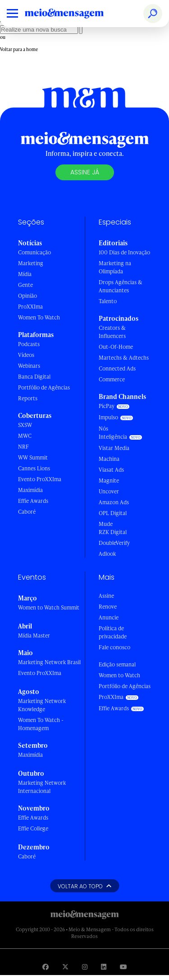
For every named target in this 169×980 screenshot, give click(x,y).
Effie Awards (33, 501)
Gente (25, 285)
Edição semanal (117, 664)
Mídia (25, 274)
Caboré (27, 512)
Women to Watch (119, 675)
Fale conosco (114, 647)
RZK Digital (113, 532)
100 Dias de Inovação (124, 252)
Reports (28, 398)
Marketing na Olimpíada (115, 267)
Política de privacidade (113, 632)
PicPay (107, 406)
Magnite (109, 481)
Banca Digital (34, 377)
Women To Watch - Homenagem (41, 724)
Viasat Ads (111, 470)
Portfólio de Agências (44, 387)
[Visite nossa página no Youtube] (123, 967)
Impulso (108, 417)
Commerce (112, 379)
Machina (109, 459)
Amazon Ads (114, 502)
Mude (106, 524)
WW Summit (33, 457)
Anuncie (109, 617)
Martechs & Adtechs (124, 358)
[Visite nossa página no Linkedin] (104, 967)
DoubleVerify (114, 543)
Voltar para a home (19, 49)
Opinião (27, 296)
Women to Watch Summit (49, 607)
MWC (25, 436)
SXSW (25, 425)
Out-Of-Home (116, 347)
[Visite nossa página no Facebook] (46, 967)
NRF (23, 447)
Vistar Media (114, 448)
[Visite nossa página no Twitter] (65, 967)
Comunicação (34, 252)
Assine (106, 596)
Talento (108, 301)
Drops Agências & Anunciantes (121, 286)
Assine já (85, 172)
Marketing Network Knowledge (42, 705)
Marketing (31, 263)
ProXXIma (30, 307)
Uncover (109, 491)
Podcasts (29, 344)
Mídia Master (34, 635)
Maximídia (30, 490)
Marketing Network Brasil (49, 662)
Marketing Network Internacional (42, 787)
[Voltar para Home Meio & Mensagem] (74, 14)
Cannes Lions (34, 468)
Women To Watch (39, 317)
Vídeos (26, 355)
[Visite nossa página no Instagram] (85, 967)
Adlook (107, 554)
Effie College (33, 828)
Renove (108, 607)
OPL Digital (113, 513)
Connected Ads (117, 368)
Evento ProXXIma (40, 479)
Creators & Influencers (112, 332)
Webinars (29, 366)
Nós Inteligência (113, 433)
